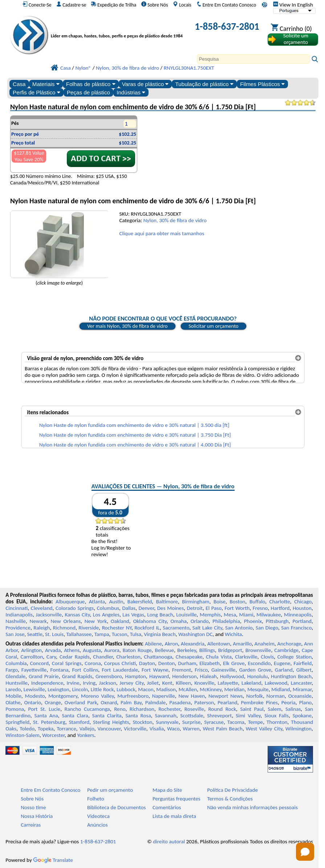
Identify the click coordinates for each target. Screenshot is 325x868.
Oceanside (300, 696)
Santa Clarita (107, 716)
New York (96, 621)
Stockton (142, 722)
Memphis (210, 615)
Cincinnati (17, 608)
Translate (53, 860)
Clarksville (246, 657)
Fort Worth (237, 608)
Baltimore (167, 602)
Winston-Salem (23, 735)
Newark (38, 621)
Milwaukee (269, 615)
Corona (93, 663)
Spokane (302, 716)
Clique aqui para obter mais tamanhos (162, 233)
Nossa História (37, 816)
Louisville (186, 615)
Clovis (267, 657)
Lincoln (80, 689)
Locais (182, 5)
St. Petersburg (49, 722)
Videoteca (98, 816)
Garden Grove (255, 670)
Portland (302, 621)
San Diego (267, 628)
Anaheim (265, 644)
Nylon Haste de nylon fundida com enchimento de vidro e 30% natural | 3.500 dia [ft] (134, 425)
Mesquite (258, 689)
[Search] (253, 59)
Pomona (15, 709)
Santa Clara (75, 716)
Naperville (164, 696)
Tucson (120, 634)
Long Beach (160, 615)
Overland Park (81, 702)
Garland (284, 670)
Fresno (260, 608)
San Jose (15, 634)
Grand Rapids (77, 676)
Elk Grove (234, 663)
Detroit (195, 608)
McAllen (188, 689)
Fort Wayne (155, 670)
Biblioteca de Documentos (116, 807)
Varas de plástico (145, 84)
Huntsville (17, 683)
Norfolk (255, 696)
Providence (18, 628)
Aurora (112, 650)
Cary (51, 657)
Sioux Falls (277, 716)
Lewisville (34, 689)
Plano (305, 702)
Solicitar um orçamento (214, 326)
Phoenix (253, 621)
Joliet (153, 683)
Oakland (120, 621)
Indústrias (131, 92)
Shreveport (219, 716)
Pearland (227, 702)
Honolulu (257, 676)
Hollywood (232, 676)
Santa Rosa (138, 716)
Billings (207, 650)
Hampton (135, 676)
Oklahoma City (150, 621)
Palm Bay (131, 702)
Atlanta (97, 602)
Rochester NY (117, 628)
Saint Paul (252, 709)
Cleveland (42, 608)
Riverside (89, 628)
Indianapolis (19, 615)
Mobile (13, 696)
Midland (281, 689)
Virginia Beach (160, 634)
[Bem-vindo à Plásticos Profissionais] (119, 28)
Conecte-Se (37, 5)
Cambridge (286, 650)
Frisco (201, 670)
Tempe (255, 722)
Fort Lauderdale (120, 670)
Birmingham (196, 602)
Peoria (289, 702)
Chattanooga (158, 657)
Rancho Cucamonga (87, 709)
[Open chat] (305, 852)
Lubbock (126, 689)
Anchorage (289, 644)
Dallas (129, 608)
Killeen (183, 683)
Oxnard (109, 702)
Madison (166, 689)
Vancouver (109, 729)
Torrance (66, 729)
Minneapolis (298, 615)
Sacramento (176, 628)
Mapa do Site (167, 790)
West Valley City (264, 729)
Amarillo (242, 644)
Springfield (17, 722)
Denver (147, 608)
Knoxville (204, 683)
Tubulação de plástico (204, 84)
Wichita (233, 634)
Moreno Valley (97, 696)
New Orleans (66, 621)
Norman (276, 696)
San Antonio (239, 628)
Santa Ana (46, 716)
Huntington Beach (291, 676)
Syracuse (214, 722)
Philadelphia (226, 621)
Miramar (302, 689)
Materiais (46, 84)
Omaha (178, 621)
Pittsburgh (277, 621)
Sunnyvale (167, 722)
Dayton (147, 663)
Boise (220, 602)
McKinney (211, 689)
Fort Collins (85, 670)
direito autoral (169, 841)
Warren (191, 729)
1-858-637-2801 (227, 26)
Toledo (27, 729)
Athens (72, 650)
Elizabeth (210, 663)
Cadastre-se (71, 5)
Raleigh (42, 628)
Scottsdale (192, 716)
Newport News (226, 696)
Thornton (277, 722)
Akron (171, 644)
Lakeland (251, 683)
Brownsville (258, 650)
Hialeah (209, 676)
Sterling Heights (111, 722)
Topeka (46, 729)
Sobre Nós (155, 5)
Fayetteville (34, 670)
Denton (167, 663)
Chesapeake (189, 657)
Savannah (165, 716)
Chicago (303, 602)
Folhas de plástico (91, 84)
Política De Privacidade (232, 790)
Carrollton (32, 657)
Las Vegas (133, 615)
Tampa (102, 634)
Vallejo (87, 729)
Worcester (53, 735)
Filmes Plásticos (262, 84)
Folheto (96, 799)
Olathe (13, 702)
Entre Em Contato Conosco (226, 5)
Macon (146, 689)
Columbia (16, 663)
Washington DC (195, 634)
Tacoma (236, 722)
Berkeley (187, 650)
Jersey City (131, 683)
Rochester (169, 709)
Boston (238, 602)
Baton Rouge (137, 650)
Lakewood (276, 683)
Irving (89, 683)
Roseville (194, 709)
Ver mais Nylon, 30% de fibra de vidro (127, 326)
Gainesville (223, 670)
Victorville (135, 729)
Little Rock (102, 689)
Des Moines (170, 608)
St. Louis (54, 634)
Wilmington (298, 729)
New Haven (192, 696)
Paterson (204, 702)
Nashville (16, 621)
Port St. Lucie (44, 709)
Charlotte (280, 602)
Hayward (159, 676)
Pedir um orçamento (110, 790)
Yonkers (86, 735)
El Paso (214, 608)
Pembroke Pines (259, 702)
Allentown (219, 644)
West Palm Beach (222, 729)
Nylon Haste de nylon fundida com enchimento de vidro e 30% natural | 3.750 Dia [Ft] (135, 435)
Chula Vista (219, 657)
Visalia (157, 729)
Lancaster (301, 683)
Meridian (235, 689)
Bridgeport (230, 650)
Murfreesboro (133, 696)
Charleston (128, 657)
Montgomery (63, 696)
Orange (53, 702)
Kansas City (77, 615)
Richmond (64, 628)
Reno (120, 709)
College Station (294, 657)
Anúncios (97, 825)
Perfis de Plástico (36, 92)
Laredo (13, 689)
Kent (167, 683)
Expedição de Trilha (114, 5)
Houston (302, 608)
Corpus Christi (120, 663)
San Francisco (296, 628)
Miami (246, 615)
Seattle (34, 634)
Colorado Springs (75, 608)
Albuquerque (70, 602)
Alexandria (193, 644)
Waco (173, 729)
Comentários (167, 807)
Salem (274, 709)
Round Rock (222, 709)
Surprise (192, 722)
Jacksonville (49, 615)
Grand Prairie (44, 676)
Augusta (92, 650)
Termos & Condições (230, 799)
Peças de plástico (88, 92)
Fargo (12, 670)
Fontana (59, 670)
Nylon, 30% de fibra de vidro (175, 220)
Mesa (230, 615)
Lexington (58, 689)
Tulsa (136, 634)
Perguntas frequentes (176, 799)
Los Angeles (106, 615)
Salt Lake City (207, 628)
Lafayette (228, 683)
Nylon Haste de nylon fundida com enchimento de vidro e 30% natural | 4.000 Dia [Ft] (135, 445)
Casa (19, 84)
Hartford (280, 608)
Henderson (184, 676)
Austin (116, 602)
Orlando (200, 621)
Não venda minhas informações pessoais (252, 807)
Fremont (182, 670)
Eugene (282, 663)
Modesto (35, 696)
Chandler (103, 657)
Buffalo (257, 602)
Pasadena (180, 702)
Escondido (259, 663)
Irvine (73, 683)
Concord (39, 663)
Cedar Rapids (75, 657)
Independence (47, 683)
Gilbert (304, 670)
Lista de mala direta (174, 816)
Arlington (31, 650)
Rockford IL (147, 628)
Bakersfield (140, 602)
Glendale (15, 676)
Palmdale (156, 702)
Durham (187, 663)
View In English (293, 5)
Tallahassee (79, 634)
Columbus (108, 608)
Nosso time (33, 807)
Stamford (79, 722)
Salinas (293, 709)
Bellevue (164, 650)
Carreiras (31, 825)
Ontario (32, 702)
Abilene (153, 644)
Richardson (142, 709)
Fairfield (302, 663)
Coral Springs (67, 663)
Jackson (108, 683)
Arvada (53, 650)
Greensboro (109, 676)
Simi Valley (248, 716)
